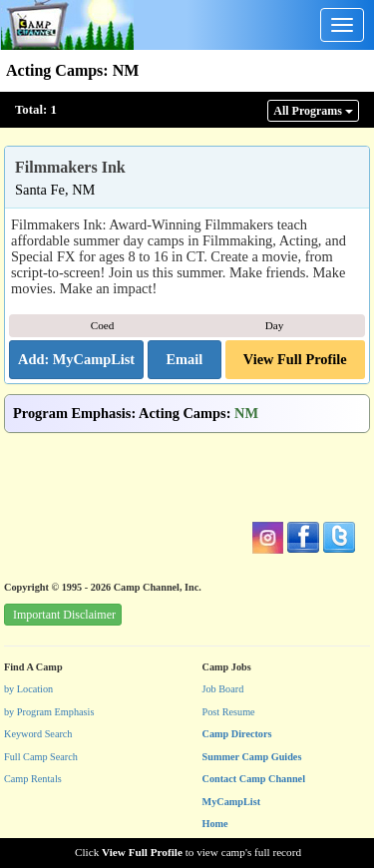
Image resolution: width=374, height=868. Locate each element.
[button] (184, 360)
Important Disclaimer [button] (64, 615)
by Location (28, 689)
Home (215, 824)
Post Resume (229, 712)
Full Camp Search (41, 757)
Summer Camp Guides (252, 757)
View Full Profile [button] (295, 359)
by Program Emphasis (49, 712)
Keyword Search (38, 734)
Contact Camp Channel (254, 779)
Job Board (223, 689)
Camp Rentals (33, 779)
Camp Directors (237, 734)
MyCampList (232, 802)
